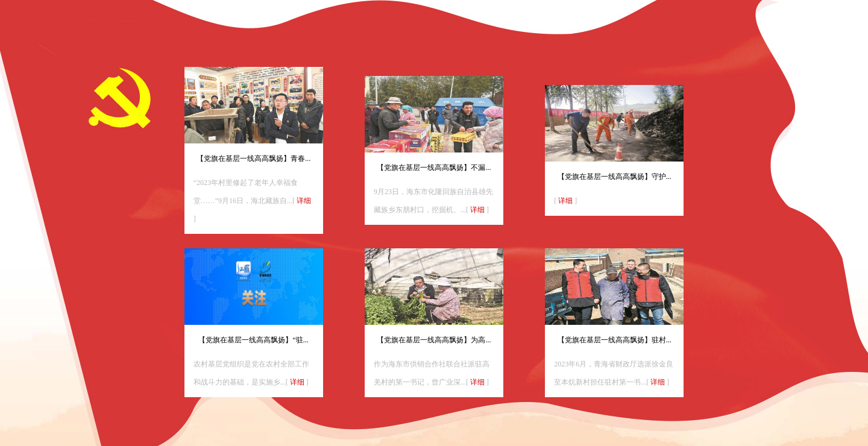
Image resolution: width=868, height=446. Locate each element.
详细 (304, 201)
